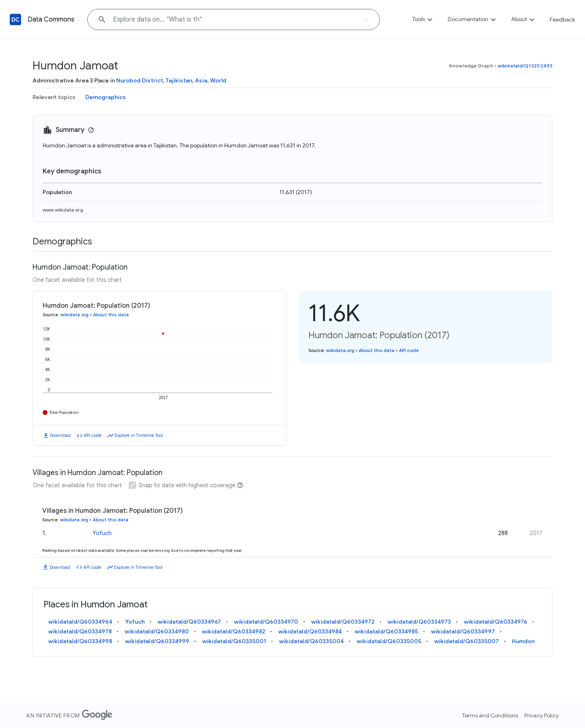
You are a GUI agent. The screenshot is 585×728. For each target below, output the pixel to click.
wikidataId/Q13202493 (525, 66)
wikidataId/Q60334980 (157, 631)
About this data (111, 315)
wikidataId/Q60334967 (189, 622)
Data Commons (51, 19)
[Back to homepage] (15, 19)
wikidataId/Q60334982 (234, 631)
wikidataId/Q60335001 (234, 641)
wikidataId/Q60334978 (80, 631)
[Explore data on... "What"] (234, 19)
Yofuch (102, 533)
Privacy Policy (542, 715)
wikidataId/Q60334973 (419, 622)
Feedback (562, 19)
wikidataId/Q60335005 (389, 641)
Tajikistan (179, 80)
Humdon (523, 641)
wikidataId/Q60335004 (311, 641)
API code (93, 435)
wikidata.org (75, 315)
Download (60, 435)
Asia (201, 80)
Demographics (106, 97)
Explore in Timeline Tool (139, 435)
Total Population (64, 412)
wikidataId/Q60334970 (266, 622)
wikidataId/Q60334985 (386, 631)
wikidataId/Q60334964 (80, 622)
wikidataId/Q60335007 (467, 641)
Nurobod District (140, 80)
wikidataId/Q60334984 (310, 631)
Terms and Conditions (490, 715)
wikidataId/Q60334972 (343, 622)
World (218, 80)
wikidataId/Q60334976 (496, 622)
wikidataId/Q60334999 (157, 641)
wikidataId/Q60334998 (80, 641)
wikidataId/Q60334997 (463, 631)
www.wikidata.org (63, 210)
